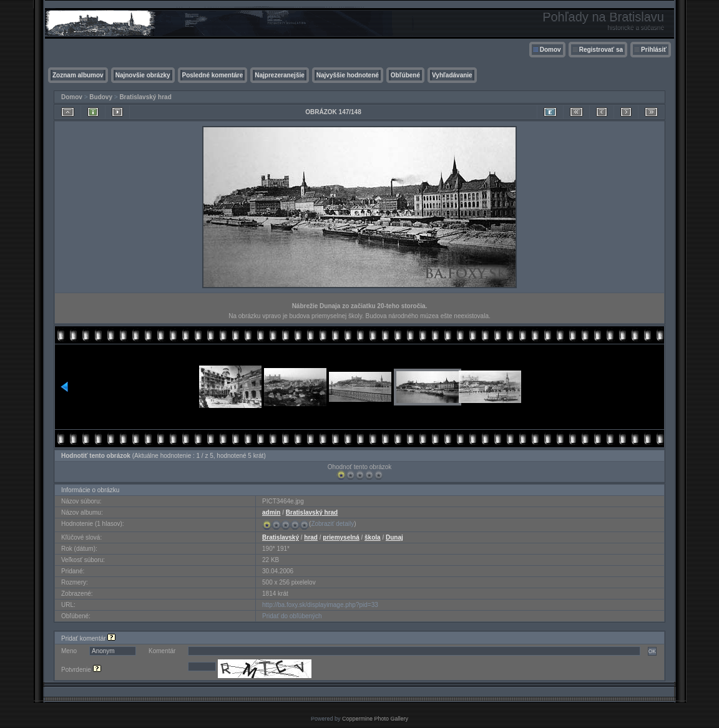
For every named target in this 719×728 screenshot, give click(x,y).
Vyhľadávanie (452, 75)
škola (373, 537)
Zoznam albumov (78, 75)
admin (271, 512)
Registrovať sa (601, 50)
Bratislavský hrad (145, 97)
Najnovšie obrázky (143, 75)
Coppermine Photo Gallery (375, 719)
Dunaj (394, 537)
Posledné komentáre (213, 75)
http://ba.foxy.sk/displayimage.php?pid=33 (320, 605)
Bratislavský (281, 537)
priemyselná (341, 537)
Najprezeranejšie (280, 75)
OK (652, 651)
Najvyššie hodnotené (348, 75)
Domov (550, 50)
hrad (311, 537)
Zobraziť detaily (332, 524)
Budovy (101, 97)
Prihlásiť (654, 50)
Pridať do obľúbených (292, 616)
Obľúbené (405, 75)
